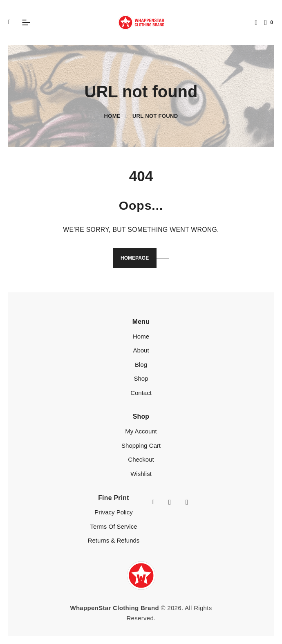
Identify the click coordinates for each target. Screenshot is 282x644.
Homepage (135, 258)
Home (112, 116)
